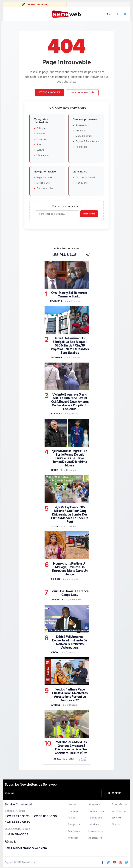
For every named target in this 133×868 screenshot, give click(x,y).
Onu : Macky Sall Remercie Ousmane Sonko (69, 295)
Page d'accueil (44, 178)
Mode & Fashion (84, 136)
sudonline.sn (94, 825)
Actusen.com (74, 831)
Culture (40, 150)
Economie (57, 357)
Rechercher (89, 214)
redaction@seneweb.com (30, 848)
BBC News (116, 818)
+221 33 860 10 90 (44, 817)
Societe (55, 414)
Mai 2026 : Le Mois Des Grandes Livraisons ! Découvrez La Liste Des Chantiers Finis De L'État (71, 748)
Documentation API (85, 178)
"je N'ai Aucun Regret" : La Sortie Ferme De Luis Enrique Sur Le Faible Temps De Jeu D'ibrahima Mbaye (70, 458)
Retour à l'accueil (49, 92)
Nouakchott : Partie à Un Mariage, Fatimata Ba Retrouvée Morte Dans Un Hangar (70, 569)
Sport (39, 145)
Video (54, 652)
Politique (41, 128)
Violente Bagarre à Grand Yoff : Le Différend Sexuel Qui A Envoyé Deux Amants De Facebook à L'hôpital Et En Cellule (70, 402)
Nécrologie (81, 147)
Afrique (56, 705)
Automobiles (82, 125)
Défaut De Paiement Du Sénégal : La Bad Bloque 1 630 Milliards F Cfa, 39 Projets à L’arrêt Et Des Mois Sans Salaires (70, 345)
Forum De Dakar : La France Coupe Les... (69, 593)
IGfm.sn (72, 818)
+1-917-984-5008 (17, 835)
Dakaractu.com (95, 838)
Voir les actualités (82, 93)
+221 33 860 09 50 (18, 822)
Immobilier (81, 131)
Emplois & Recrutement (88, 141)
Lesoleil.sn (73, 811)
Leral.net (72, 804)
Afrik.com (116, 825)
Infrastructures (64, 759)
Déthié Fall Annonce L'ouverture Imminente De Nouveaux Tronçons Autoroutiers (70, 642)
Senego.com (94, 804)
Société (40, 134)
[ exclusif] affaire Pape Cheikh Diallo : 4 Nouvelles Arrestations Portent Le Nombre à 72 (70, 695)
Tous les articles (45, 188)
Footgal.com (74, 825)
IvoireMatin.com (119, 811)
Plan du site (81, 183)
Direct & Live (43, 183)
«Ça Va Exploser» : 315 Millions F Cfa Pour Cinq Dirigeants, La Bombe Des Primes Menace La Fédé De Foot (70, 514)
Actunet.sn (73, 838)
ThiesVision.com (96, 811)
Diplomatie (56, 301)
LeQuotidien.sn (96, 831)
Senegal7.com (95, 818)
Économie (41, 139)
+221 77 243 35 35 (17, 817)
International (43, 155)
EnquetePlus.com (120, 804)
